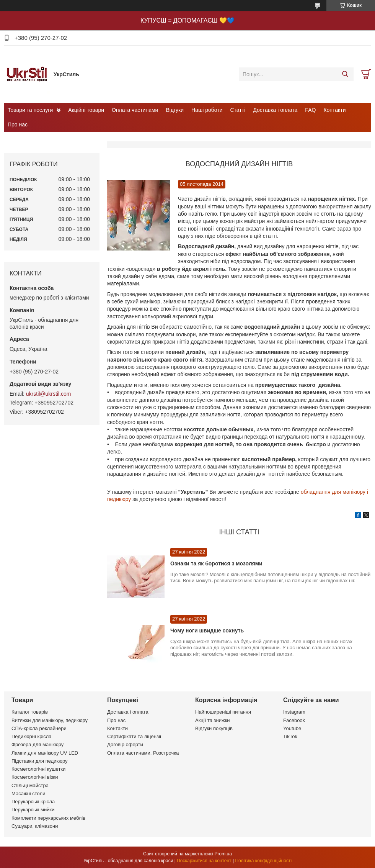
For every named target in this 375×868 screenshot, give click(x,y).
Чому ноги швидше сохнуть (207, 631)
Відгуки (175, 110)
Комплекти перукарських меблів (48, 818)
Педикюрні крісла (32, 736)
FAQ (310, 110)
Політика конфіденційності (263, 861)
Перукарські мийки (33, 810)
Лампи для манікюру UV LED (45, 753)
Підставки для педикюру (40, 761)
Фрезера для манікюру (37, 744)
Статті (238, 110)
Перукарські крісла (33, 802)
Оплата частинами (135, 110)
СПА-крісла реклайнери (39, 728)
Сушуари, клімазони (35, 826)
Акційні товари (86, 110)
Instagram (294, 712)
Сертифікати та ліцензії (134, 736)
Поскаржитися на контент (204, 861)
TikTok (290, 736)
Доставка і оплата (275, 110)
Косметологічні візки (35, 777)
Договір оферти (125, 744)
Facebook (294, 720)
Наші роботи (207, 110)
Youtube (292, 728)
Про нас (18, 124)
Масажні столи (28, 793)
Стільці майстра (30, 785)
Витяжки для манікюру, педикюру (50, 720)
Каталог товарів (30, 712)
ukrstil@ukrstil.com (49, 394)
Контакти (334, 110)
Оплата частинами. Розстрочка (143, 753)
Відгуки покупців (214, 728)
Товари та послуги (30, 110)
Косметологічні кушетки (38, 769)
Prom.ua (223, 854)
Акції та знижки (213, 720)
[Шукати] (345, 74)
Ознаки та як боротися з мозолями (216, 563)
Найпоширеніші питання (223, 712)
